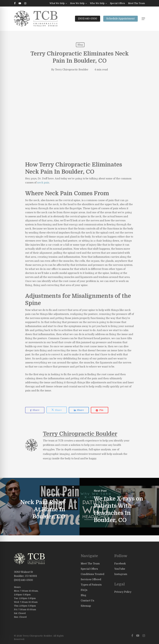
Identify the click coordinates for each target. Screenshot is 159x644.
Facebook (120, 564)
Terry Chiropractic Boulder (72, 70)
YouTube (120, 569)
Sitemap (86, 606)
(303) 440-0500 (23, 580)
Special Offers (89, 569)
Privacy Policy (123, 592)
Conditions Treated (92, 574)
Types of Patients (91, 585)
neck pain (43, 183)
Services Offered (91, 579)
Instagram (121, 574)
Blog (80, 45)
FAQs (84, 590)
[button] (143, 19)
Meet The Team (90, 564)
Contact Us (87, 601)
